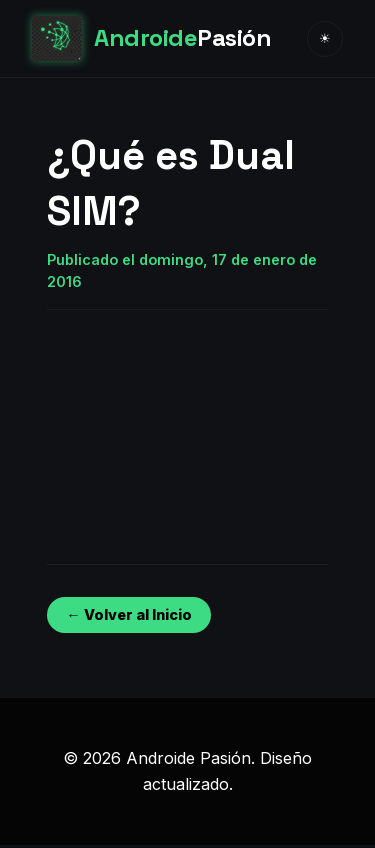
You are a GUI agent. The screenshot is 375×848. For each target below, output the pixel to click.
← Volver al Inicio (128, 614)
